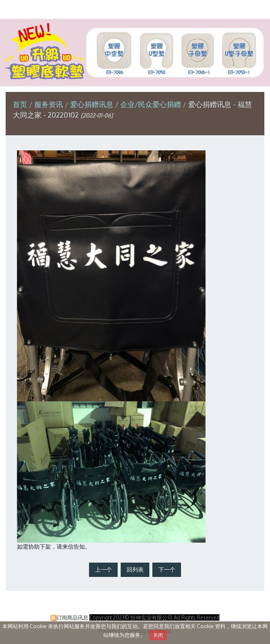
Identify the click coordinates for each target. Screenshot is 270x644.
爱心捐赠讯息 (92, 104)
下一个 (167, 570)
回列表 (135, 570)
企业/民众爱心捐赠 (151, 104)
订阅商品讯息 (72, 617)
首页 (20, 104)
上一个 (104, 570)
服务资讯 (50, 104)
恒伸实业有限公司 (135, 9)
